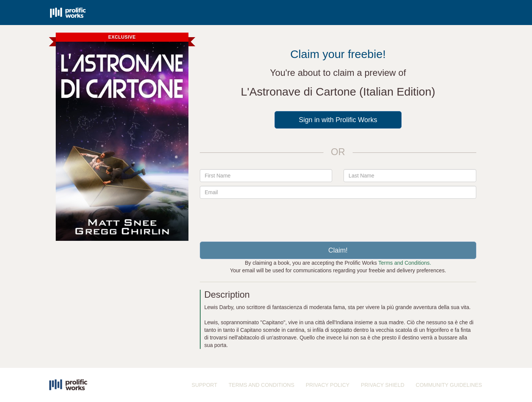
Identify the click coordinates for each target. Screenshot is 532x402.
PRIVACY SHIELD (383, 385)
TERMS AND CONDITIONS (261, 385)
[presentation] (338, 217)
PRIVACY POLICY (327, 385)
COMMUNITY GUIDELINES (449, 385)
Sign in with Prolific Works (338, 120)
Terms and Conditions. (405, 263)
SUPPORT (204, 385)
